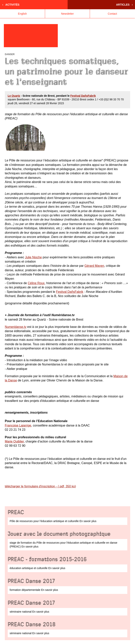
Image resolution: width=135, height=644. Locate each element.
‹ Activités (11, 5)
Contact (112, 14)
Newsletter (67, 14)
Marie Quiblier (14, 441)
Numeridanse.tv (16, 327)
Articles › (124, 5)
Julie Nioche (33, 257)
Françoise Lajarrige (18, 425)
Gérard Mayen (94, 266)
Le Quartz (14, 96)
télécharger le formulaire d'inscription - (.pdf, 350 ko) (40, 486)
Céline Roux (36, 283)
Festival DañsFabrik (83, 96)
